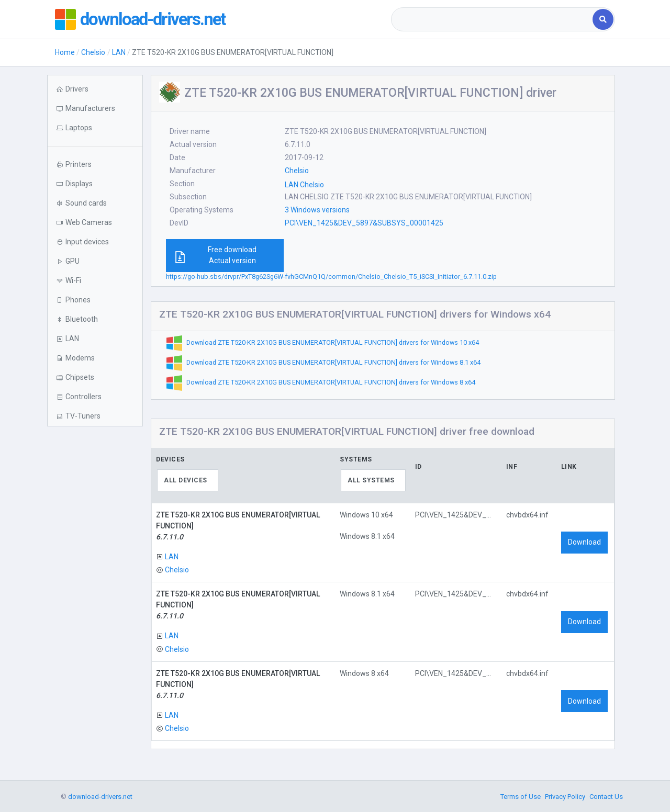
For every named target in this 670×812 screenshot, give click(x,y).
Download (584, 542)
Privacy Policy (565, 797)
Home (65, 52)
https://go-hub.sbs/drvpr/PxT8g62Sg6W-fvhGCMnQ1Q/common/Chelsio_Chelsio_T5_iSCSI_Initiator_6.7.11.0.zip (331, 277)
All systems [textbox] (371, 480)
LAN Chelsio (304, 185)
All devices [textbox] (186, 480)
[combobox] (493, 19)
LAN (119, 52)
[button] (95, 128)
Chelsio (93, 52)
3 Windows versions (317, 210)
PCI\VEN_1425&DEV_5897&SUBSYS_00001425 (364, 223)
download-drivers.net (159, 19)
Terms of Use (521, 797)
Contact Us (606, 797)
